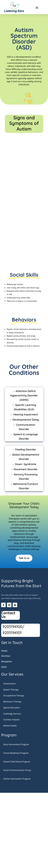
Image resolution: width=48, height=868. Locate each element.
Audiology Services (12, 714)
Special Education (12, 708)
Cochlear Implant (11, 720)
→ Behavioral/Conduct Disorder (24, 486)
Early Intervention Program (16, 744)
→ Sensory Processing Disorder (24, 477)
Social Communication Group (17, 770)
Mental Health (10, 726)
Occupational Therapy (14, 696)
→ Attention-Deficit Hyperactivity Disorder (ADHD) (24, 395)
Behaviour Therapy (12, 702)
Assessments (9, 684)
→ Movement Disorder (24, 469)
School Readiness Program (16, 753)
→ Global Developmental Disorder (24, 457)
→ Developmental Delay (24, 420)
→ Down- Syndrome (24, 464)
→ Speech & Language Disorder (24, 436)
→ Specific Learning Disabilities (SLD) (24, 407)
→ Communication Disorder (24, 427)
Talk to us (24, 558)
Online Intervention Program (17, 779)
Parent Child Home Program (17, 762)
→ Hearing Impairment (24, 414)
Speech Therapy (11, 690)
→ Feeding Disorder (24, 449)
